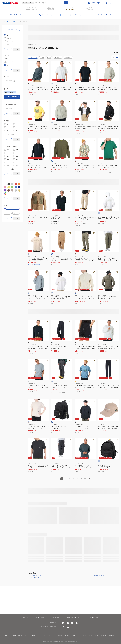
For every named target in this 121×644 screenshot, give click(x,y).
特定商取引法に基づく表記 (20, 635)
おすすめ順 (33, 57)
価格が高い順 (68, 57)
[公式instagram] (73, 623)
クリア (8, 49)
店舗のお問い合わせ (73, 618)
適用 (16, 49)
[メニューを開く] (118, 3)
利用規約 (7, 635)
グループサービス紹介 (93, 618)
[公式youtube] (77, 623)
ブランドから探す (12, 21)
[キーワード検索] (66, 3)
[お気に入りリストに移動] (110, 3)
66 (85, 479)
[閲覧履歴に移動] (106, 3)
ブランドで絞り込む (12, 97)
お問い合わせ (55, 618)
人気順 (42, 57)
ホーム (3, 21)
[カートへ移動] (114, 3)
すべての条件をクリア (12, 29)
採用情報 (113, 635)
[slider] (5, 209)
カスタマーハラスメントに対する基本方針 (67, 635)
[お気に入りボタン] (47, 63)
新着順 (49, 57)
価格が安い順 (58, 57)
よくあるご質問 (40, 618)
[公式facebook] (68, 623)
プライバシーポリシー (45, 635)
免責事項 (33, 635)
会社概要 (104, 635)
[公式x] (63, 623)
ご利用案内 (25, 618)
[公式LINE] (68, 627)
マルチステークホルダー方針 (91, 635)
